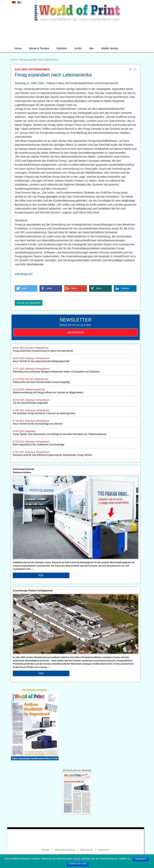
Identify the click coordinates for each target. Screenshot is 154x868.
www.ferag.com (24, 274)
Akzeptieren (141, 859)
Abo (91, 48)
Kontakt (45, 850)
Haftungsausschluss (65, 850)
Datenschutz (86, 850)
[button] (26, 288)
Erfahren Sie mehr (78, 864)
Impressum (104, 850)
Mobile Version (110, 48)
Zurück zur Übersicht (29, 303)
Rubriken (62, 48)
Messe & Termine (39, 48)
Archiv (78, 48)
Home (18, 48)
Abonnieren (76, 332)
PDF (41, 575)
